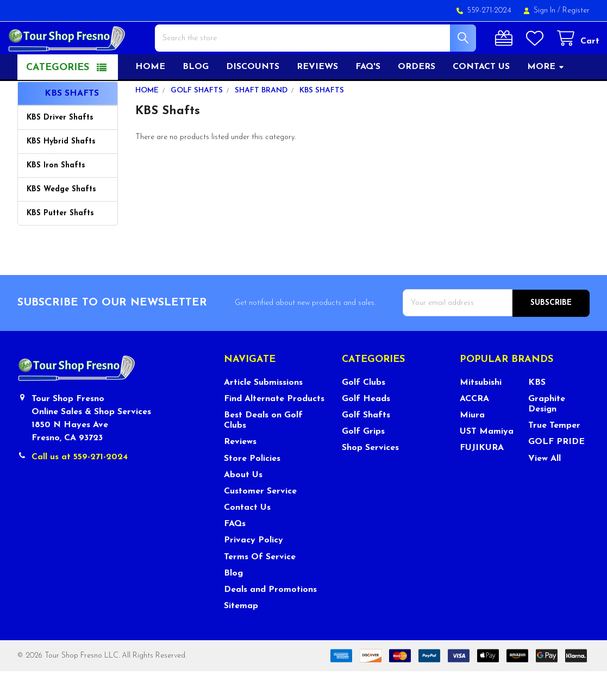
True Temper (554, 454)
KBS (537, 411)
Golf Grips (363, 460)
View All (545, 487)
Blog (196, 96)
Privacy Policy (254, 569)
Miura (472, 444)
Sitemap (241, 635)
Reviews (317, 96)
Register (576, 11)
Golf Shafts (366, 444)
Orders (417, 96)
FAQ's (368, 96)
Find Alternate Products (274, 428)
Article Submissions (263, 411)
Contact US (481, 96)
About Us (243, 504)
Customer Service (260, 520)
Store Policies (252, 487)
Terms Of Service (260, 586)
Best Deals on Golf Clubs (263, 449)
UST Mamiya (487, 460)
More (546, 96)
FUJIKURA (482, 477)
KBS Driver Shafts (60, 147)
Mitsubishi (481, 411)
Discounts (253, 96)
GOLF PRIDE (556, 471)
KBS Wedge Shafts (61, 219)
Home (150, 96)
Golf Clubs (364, 411)
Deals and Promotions (270, 618)
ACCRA (474, 428)
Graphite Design (547, 433)
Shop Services (370, 477)
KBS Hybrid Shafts (61, 171)
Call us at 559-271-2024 (80, 486)
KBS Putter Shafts (60, 243)
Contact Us (247, 536)
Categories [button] (58, 97)
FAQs (235, 553)
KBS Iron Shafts (56, 195)
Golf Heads (366, 428)
